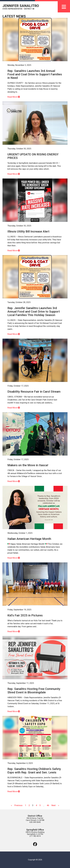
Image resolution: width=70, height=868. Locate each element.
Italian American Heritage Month (29, 539)
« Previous (17, 805)
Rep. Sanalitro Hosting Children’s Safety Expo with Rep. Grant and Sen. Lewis (34, 771)
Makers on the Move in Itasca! (28, 465)
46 (48, 805)
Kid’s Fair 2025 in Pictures (25, 615)
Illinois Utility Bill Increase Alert (28, 231)
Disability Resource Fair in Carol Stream (34, 392)
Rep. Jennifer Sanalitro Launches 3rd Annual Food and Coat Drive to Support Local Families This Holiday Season (34, 312)
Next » (55, 805)
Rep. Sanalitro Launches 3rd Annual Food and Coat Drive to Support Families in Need (35, 74)
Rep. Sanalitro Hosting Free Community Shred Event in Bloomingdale (34, 691)
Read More (14, 97)
